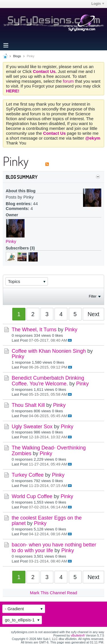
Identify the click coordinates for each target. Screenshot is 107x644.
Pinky (11, 241)
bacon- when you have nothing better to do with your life (54, 548)
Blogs (17, 56)
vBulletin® (78, 635)
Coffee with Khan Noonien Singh (49, 351)
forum (69, 81)
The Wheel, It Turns (34, 330)
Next (93, 314)
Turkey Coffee (28, 475)
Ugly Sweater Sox (32, 427)
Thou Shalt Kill (28, 405)
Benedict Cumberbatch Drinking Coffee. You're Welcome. (48, 381)
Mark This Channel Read (54, 593)
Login (98, 4)
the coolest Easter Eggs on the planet (47, 521)
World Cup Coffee (32, 496)
